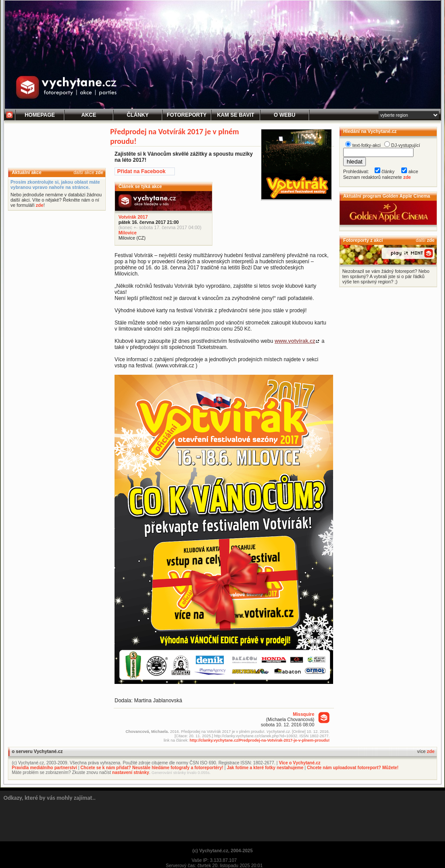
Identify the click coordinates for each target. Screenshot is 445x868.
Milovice (128, 233)
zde (99, 172)
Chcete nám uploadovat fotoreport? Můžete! (353, 768)
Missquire (304, 714)
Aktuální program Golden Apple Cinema (387, 196)
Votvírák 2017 (133, 217)
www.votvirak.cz (295, 341)
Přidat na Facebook (141, 171)
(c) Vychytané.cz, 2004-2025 (222, 851)
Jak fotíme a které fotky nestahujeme (265, 768)
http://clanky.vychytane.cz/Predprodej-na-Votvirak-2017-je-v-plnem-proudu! (260, 740)
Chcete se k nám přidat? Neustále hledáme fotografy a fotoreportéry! (152, 768)
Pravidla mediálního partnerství (44, 768)
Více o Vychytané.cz (300, 763)
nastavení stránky (131, 772)
